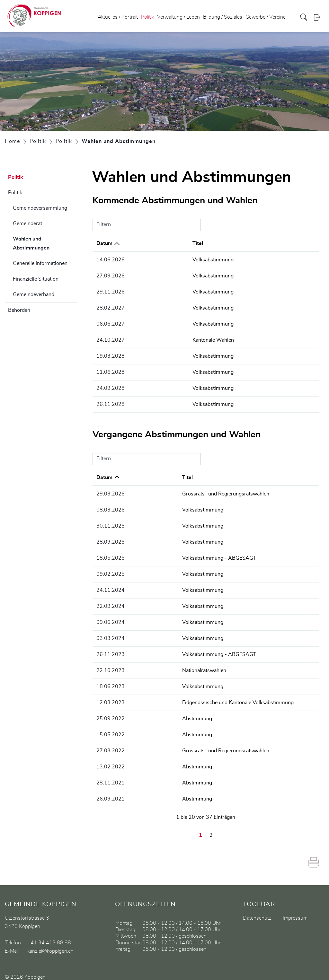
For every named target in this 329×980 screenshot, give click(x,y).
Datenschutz (257, 909)
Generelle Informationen (40, 263)
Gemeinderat (27, 223)
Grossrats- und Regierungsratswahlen (185, 491)
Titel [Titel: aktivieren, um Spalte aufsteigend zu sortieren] (147, 243)
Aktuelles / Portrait (118, 17)
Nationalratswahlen (164, 664)
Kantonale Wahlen (162, 338)
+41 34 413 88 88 (49, 933)
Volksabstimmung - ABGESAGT (179, 554)
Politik (147, 17)
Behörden (19, 310)
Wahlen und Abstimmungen (45, 243)
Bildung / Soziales (223, 17)
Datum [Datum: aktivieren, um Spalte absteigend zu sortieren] (104, 243)
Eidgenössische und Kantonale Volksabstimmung (197, 695)
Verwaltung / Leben (178, 17)
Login (319, 17)
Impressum (295, 909)
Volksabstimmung (162, 260)
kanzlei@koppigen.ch (50, 942)
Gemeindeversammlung (40, 208)
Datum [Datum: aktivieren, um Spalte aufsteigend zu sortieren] (104, 474)
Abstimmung (157, 711)
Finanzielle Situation (36, 279)
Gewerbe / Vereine (266, 17)
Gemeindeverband (34, 294)
